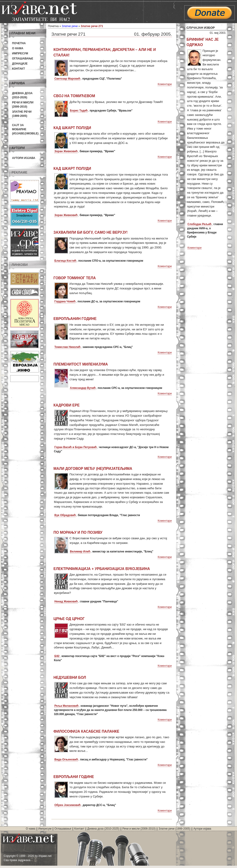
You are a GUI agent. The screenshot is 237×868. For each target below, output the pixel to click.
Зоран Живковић (66, 151)
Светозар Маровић (67, 79)
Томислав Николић (67, 347)
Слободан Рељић (200, 224)
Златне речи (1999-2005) (174, 829)
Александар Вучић (83, 388)
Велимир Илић (80, 552)
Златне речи (70, 26)
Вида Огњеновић (66, 759)
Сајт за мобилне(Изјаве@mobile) (25, 129)
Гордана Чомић (65, 301)
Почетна (19, 43)
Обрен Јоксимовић (67, 805)
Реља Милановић (66, 706)
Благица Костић (65, 261)
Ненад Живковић (66, 601)
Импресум (20, 53)
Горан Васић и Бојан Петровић (76, 447)
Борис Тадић (79, 111)
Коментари (165, 84)
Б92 (57, 656)
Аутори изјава (24, 158)
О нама (18, 48)
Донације (20, 64)
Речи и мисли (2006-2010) (139, 829)
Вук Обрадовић (65, 515)
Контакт (19, 69)
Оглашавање (23, 59)
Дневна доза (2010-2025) (103, 829)
